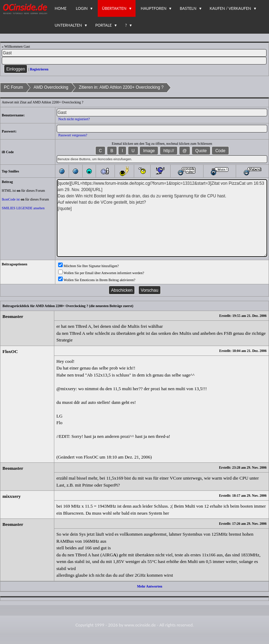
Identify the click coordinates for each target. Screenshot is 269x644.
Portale (104, 25)
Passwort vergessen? (73, 135)
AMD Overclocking (51, 87)
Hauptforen (154, 8)
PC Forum (13, 87)
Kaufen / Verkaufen (230, 8)
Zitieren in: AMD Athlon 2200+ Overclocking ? (121, 87)
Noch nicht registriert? (74, 119)
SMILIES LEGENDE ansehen (23, 208)
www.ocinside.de (140, 625)
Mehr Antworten (150, 586)
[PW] (134, 61)
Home (61, 8)
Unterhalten (68, 25)
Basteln (188, 8)
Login (82, 8)
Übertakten (114, 8)
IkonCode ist (11, 199)
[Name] (134, 53)
